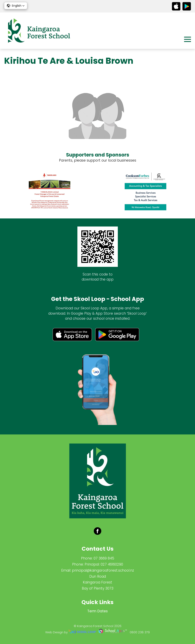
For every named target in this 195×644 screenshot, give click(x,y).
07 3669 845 (104, 558)
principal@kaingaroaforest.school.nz (103, 570)
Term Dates (97, 611)
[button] (16, 6)
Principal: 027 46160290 (104, 564)
